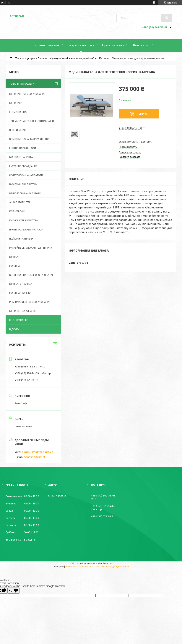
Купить (142, 114)
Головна (43, 58)
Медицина (16, 103)
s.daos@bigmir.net (34, 457)
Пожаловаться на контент (79, 566)
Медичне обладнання (23, 311)
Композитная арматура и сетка (29, 139)
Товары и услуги (25, 58)
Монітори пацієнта (21, 157)
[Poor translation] (14, 591)
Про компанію (113, 45)
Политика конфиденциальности (112, 566)
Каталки (104, 58)
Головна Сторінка (20, 293)
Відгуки (14, 329)
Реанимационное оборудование (30, 302)
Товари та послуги (80, 45)
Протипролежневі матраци (26, 230)
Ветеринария (17, 130)
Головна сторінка (46, 45)
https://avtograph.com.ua (38, 452)
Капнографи (17, 211)
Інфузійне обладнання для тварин (31, 248)
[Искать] (167, 18)
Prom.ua (107, 563)
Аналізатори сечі (20, 202)
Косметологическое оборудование (31, 275)
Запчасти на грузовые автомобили (32, 121)
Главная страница (21, 284)
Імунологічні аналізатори (25, 193)
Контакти (140, 45)
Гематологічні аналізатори (26, 175)
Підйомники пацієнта (23, 239)
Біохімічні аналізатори (23, 184)
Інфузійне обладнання (23, 166)
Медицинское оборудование (27, 94)
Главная (14, 257)
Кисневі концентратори (24, 220)
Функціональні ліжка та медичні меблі (73, 58)
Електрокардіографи (23, 148)
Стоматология (18, 112)
